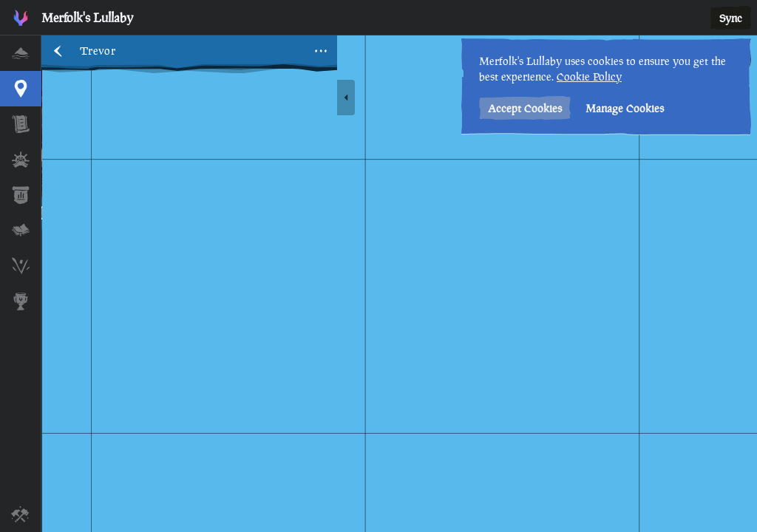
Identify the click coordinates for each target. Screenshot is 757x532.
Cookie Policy (589, 76)
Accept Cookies (525, 108)
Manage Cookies (625, 108)
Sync (731, 18)
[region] (399, 284)
